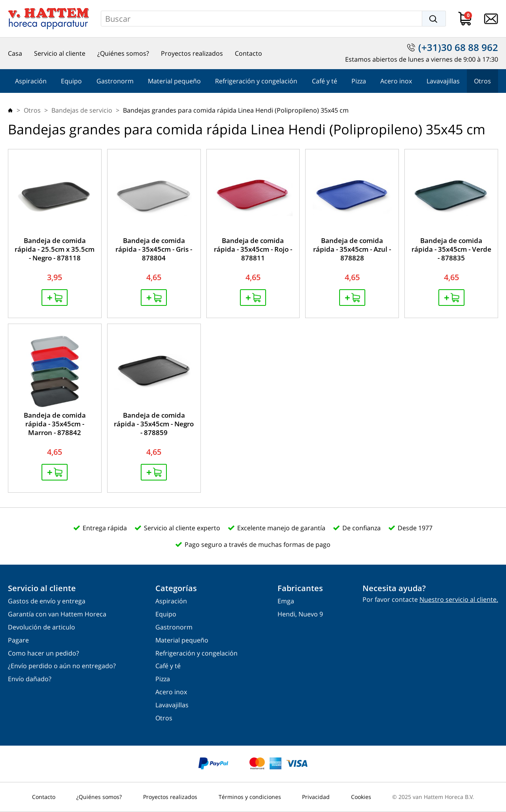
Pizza (359, 81)
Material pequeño (174, 81)
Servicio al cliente (60, 53)
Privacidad (316, 797)
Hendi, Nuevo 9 (300, 614)
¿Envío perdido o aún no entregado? (62, 666)
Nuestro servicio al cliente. (459, 599)
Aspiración (31, 81)
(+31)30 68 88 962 (458, 47)
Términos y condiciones (250, 797)
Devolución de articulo (42, 627)
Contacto (248, 53)
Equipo (71, 81)
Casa (15, 53)
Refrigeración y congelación (256, 81)
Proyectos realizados (192, 53)
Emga (286, 601)
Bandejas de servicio (82, 110)
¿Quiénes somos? (123, 53)
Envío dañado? (30, 679)
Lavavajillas (443, 81)
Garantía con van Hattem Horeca (57, 614)
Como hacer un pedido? (43, 653)
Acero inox (396, 81)
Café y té (325, 81)
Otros (482, 81)
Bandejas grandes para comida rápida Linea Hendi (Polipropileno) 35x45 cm (236, 110)
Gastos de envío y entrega (47, 601)
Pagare (18, 640)
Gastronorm (115, 81)
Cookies (361, 797)
